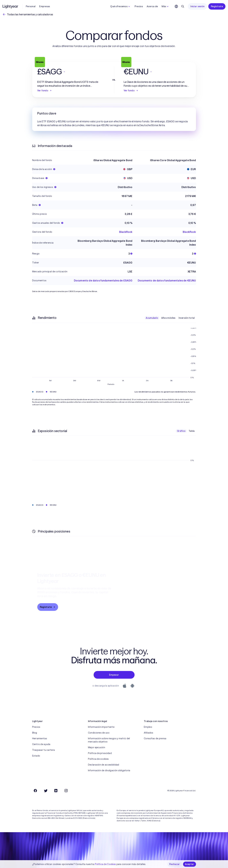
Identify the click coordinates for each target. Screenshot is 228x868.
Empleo (148, 727)
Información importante (101, 727)
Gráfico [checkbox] (181, 431)
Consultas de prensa (155, 738)
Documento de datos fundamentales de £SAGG (103, 280)
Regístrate (217, 6)
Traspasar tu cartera (44, 750)
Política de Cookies (105, 864)
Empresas (45, 6)
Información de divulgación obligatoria (109, 770)
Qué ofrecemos (120, 6)
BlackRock (126, 232)
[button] (71, 72)
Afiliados (149, 733)
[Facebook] (35, 791)
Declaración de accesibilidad (104, 765)
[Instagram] (66, 791)
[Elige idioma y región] (176, 6)
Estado (36, 756)
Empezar (114, 675)
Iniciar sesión (197, 6)
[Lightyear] (11, 6)
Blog (35, 733)
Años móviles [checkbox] (168, 318)
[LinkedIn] (56, 791)
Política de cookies (98, 759)
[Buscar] (183, 6)
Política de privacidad (100, 753)
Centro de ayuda (41, 744)
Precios (139, 6)
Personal (31, 6)
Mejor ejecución (97, 747)
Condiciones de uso (99, 733)
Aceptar (190, 864)
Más (165, 6)
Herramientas (40, 738)
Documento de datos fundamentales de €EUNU (167, 280)
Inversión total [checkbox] (187, 318)
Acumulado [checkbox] (152, 318)
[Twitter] (46, 791)
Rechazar (174, 864)
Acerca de (152, 6)
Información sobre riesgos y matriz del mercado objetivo (109, 740)
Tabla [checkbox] (192, 431)
